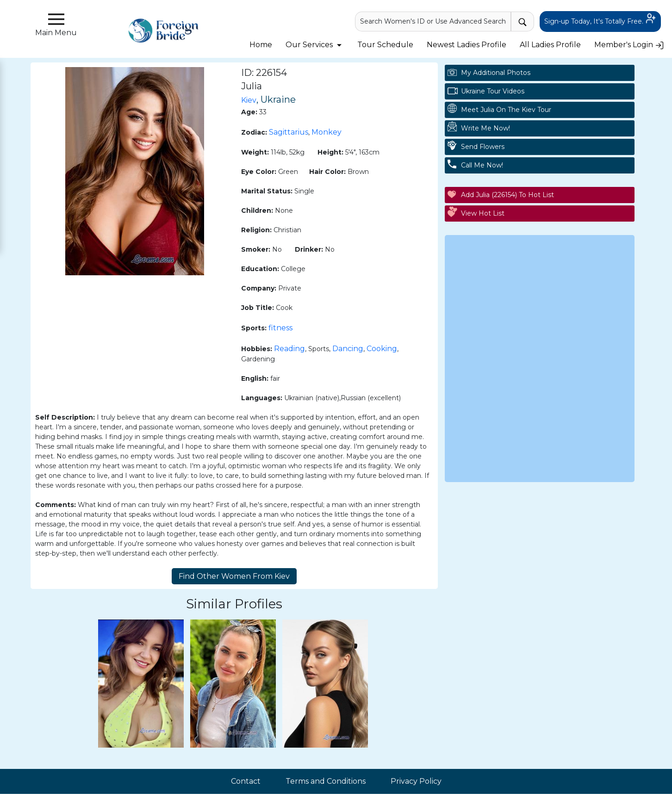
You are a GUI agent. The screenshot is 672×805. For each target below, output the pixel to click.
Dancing (348, 349)
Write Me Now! (485, 128)
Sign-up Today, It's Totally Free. (600, 22)
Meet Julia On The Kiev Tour (506, 110)
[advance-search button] (523, 22)
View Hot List (483, 213)
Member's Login (629, 45)
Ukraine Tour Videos (493, 91)
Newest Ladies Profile (467, 45)
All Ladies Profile (550, 45)
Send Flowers (483, 147)
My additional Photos (496, 73)
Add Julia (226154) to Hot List (507, 195)
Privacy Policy (416, 781)
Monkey (327, 132)
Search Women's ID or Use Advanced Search (433, 21)
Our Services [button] (315, 45)
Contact (246, 781)
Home (261, 45)
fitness (280, 328)
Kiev (249, 100)
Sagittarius (289, 132)
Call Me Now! (482, 165)
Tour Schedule (385, 45)
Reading (289, 349)
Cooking (382, 349)
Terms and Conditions (326, 781)
